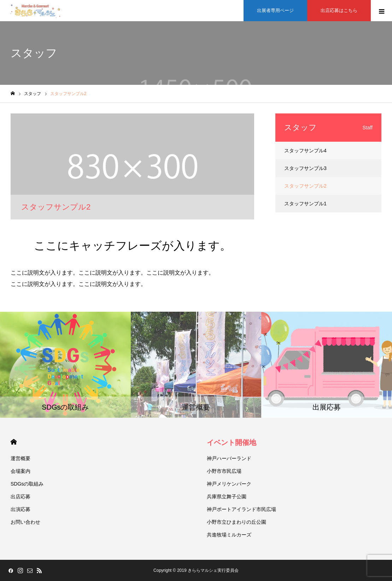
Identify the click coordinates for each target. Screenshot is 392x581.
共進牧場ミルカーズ (229, 535)
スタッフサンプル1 (305, 204)
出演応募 (21, 509)
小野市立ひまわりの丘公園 (236, 522)
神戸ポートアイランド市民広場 (241, 509)
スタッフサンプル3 (305, 168)
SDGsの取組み (27, 484)
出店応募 (21, 497)
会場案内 (21, 471)
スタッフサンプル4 (305, 151)
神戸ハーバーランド (229, 458)
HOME (14, 442)
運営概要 (21, 458)
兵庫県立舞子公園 (227, 497)
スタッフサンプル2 (305, 186)
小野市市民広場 (224, 471)
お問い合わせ (25, 522)
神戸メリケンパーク (229, 484)
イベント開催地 (232, 442)
